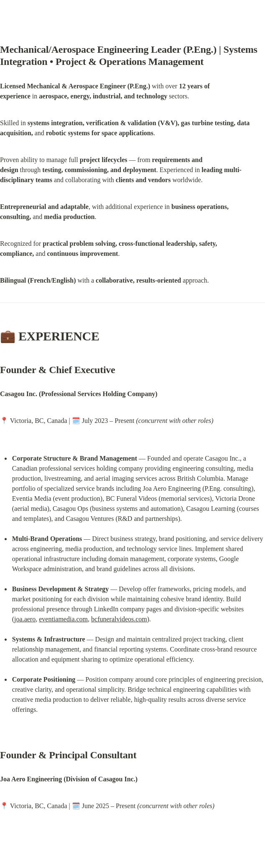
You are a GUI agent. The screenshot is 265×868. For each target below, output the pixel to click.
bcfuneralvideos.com (119, 619)
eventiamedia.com (63, 619)
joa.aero (25, 619)
